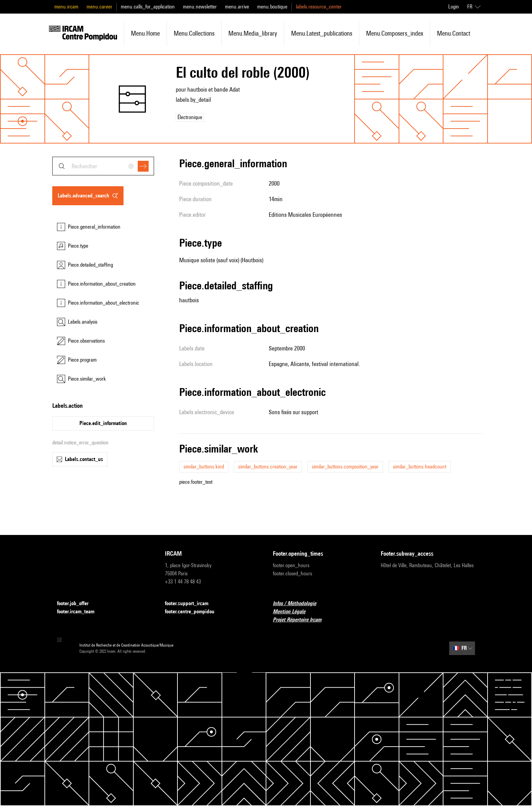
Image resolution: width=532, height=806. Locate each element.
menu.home (145, 33)
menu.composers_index (395, 33)
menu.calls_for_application (148, 7)
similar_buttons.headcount (420, 467)
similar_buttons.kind (204, 467)
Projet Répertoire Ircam (301, 620)
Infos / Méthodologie (299, 604)
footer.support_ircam (191, 604)
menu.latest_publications (322, 33)
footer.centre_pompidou (194, 612)
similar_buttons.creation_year (268, 467)
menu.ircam (66, 7)
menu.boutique (272, 7)
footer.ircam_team (80, 612)
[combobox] (103, 166)
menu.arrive (237, 7)
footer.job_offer (77, 604)
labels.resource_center (319, 7)
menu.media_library (253, 33)
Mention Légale (293, 612)
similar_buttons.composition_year (345, 467)
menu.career (99, 7)
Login (454, 7)
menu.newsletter (200, 7)
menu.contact (454, 33)
